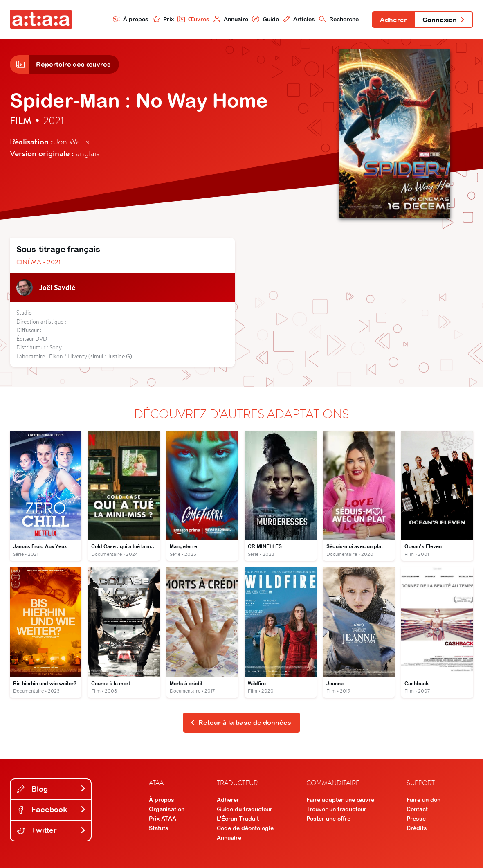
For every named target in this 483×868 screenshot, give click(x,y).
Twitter (52, 830)
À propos (131, 19)
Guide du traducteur (245, 809)
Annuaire (231, 19)
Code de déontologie (245, 828)
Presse (416, 819)
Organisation (167, 809)
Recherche (339, 19)
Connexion (444, 20)
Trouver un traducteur (336, 809)
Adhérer (393, 20)
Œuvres (193, 19)
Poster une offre (328, 819)
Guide (265, 19)
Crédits (417, 828)
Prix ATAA (163, 819)
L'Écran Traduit (238, 819)
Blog (52, 789)
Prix (163, 19)
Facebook (52, 809)
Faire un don (423, 800)
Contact (417, 809)
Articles (299, 19)
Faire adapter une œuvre (340, 800)
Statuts (159, 828)
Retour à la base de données (241, 722)
